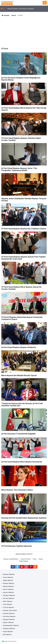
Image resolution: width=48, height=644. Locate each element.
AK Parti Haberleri (9, 598)
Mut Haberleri (7, 634)
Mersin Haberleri (8, 589)
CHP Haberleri (8, 604)
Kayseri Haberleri (9, 592)
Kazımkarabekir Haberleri (11, 625)
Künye (35, 559)
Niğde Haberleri (8, 580)
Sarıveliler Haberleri (9, 616)
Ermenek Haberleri (9, 613)
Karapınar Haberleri (9, 628)
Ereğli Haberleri (8, 631)
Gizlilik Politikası (24, 561)
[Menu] (45, 3)
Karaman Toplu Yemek (10, 610)
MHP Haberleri (8, 601)
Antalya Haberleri (8, 586)
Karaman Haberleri (9, 574)
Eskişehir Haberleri (9, 595)
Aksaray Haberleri (9, 583)
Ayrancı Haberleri (8, 622)
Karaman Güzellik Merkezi (11, 559)
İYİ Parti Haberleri (9, 607)
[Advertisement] (24, 30)
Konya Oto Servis (26, 559)
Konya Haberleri (8, 577)
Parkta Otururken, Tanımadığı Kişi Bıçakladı (21, 9)
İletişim (41, 559)
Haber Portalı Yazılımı (10, 641)
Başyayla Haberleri (9, 619)
